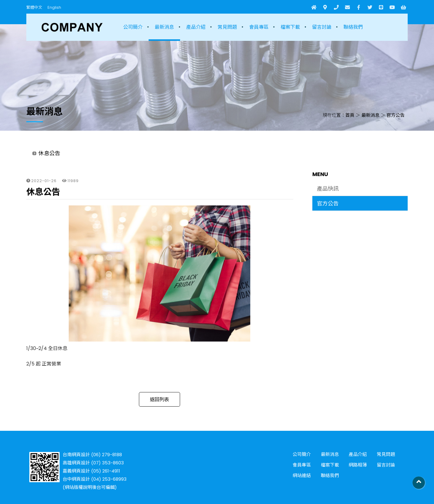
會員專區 (259, 27)
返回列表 (159, 399)
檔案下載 (290, 27)
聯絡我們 (353, 27)
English (54, 7)
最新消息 (164, 27)
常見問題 (227, 27)
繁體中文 (34, 7)
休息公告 (49, 153)
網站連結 (302, 475)
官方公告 (396, 115)
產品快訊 (328, 189)
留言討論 (322, 27)
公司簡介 (133, 27)
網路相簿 (358, 465)
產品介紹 (196, 27)
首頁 (350, 115)
